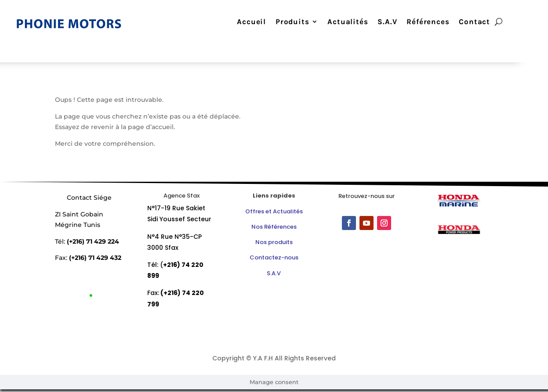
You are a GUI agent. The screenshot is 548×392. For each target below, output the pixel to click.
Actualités (348, 22)
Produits (292, 22)
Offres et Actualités (274, 211)
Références (428, 22)
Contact (474, 22)
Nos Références (274, 227)
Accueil (251, 22)
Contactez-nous (274, 257)
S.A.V (387, 22)
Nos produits (274, 242)
